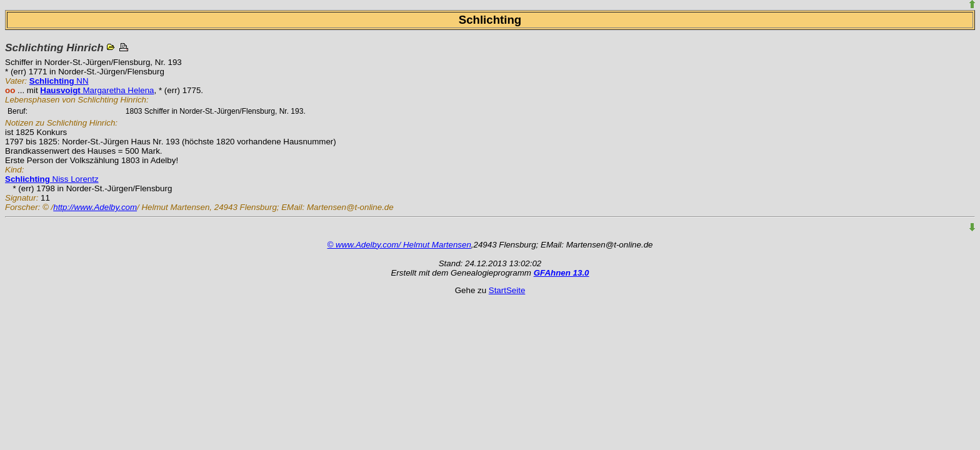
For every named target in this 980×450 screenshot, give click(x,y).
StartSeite (507, 290)
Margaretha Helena (97, 90)
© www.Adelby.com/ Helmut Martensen (399, 245)
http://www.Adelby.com (95, 207)
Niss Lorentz (52, 179)
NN (59, 81)
